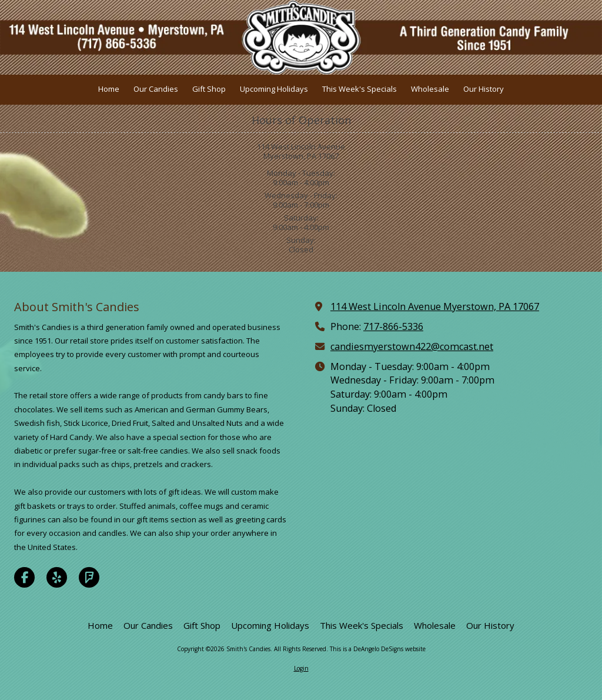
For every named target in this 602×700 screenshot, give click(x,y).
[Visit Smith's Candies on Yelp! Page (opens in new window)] (57, 577)
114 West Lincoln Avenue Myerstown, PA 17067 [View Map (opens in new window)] (435, 306)
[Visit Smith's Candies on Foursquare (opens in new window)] (89, 577)
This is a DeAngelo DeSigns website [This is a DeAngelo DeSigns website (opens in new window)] (378, 649)
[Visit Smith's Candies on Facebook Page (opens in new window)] (24, 577)
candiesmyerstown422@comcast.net (412, 346)
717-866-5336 (393, 326)
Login (301, 668)
